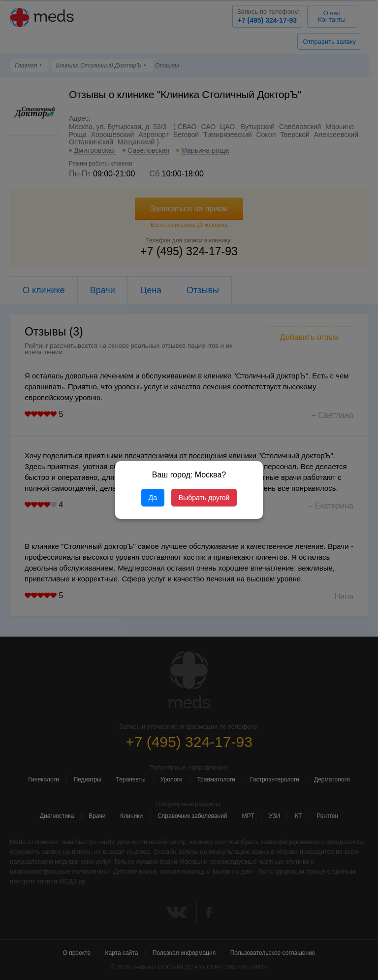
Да (153, 498)
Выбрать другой (204, 498)
